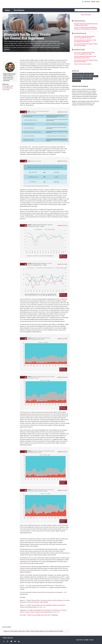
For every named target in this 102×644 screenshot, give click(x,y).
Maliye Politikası (85, 76)
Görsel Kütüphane (19, 10)
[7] (49, 317)
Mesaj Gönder (6, 90)
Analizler (7, 10)
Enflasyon (80, 74)
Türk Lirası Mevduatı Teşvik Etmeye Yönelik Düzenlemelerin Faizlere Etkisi (85, 41)
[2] (61, 152)
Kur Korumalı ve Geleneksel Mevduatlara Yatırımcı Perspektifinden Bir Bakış (84, 37)
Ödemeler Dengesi (88, 79)
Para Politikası (94, 76)
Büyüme (75, 74)
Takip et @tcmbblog (86, 15)
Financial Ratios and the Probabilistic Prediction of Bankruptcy (48, 605)
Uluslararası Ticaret (77, 79)
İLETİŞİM (93, 2)
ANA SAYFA (87, 2)
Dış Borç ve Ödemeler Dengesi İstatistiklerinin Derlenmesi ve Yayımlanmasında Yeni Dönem (86, 28)
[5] (49, 211)
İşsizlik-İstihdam (77, 81)
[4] (52, 200)
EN (83, 2)
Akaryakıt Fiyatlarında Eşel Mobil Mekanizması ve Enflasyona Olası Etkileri (86, 24)
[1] (45, 150)
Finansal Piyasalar (10, 31)
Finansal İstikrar (77, 76)
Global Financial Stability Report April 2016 (39, 615)
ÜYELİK (98, 2)
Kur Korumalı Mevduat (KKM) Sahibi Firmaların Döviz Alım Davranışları (86, 45)
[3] (55, 154)
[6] (35, 215)
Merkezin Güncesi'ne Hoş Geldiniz (83, 64)
